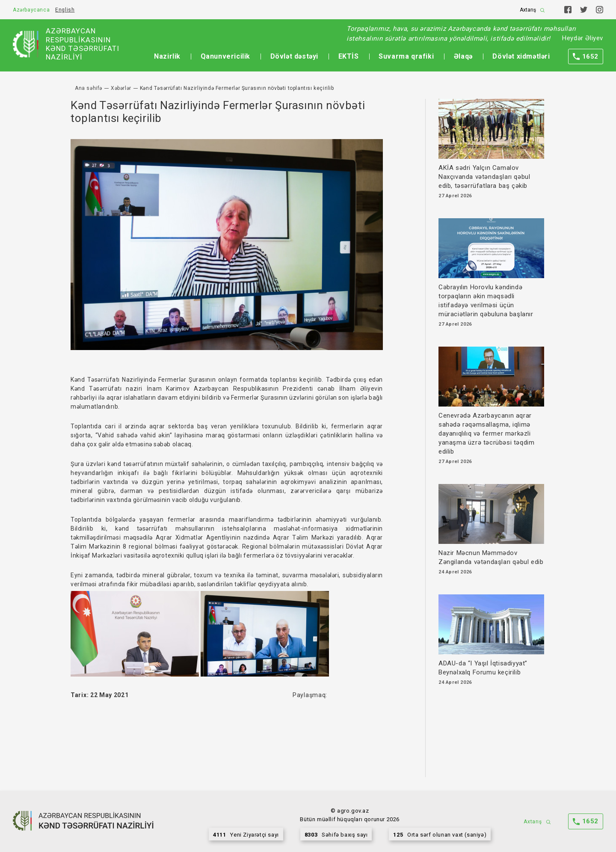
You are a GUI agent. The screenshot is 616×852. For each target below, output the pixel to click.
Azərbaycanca (31, 10)
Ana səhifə (89, 88)
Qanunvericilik (225, 56)
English (65, 10)
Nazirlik (167, 56)
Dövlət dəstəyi (294, 56)
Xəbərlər (121, 88)
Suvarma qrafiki (406, 56)
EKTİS (349, 56)
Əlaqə (463, 56)
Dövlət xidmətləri (521, 56)
